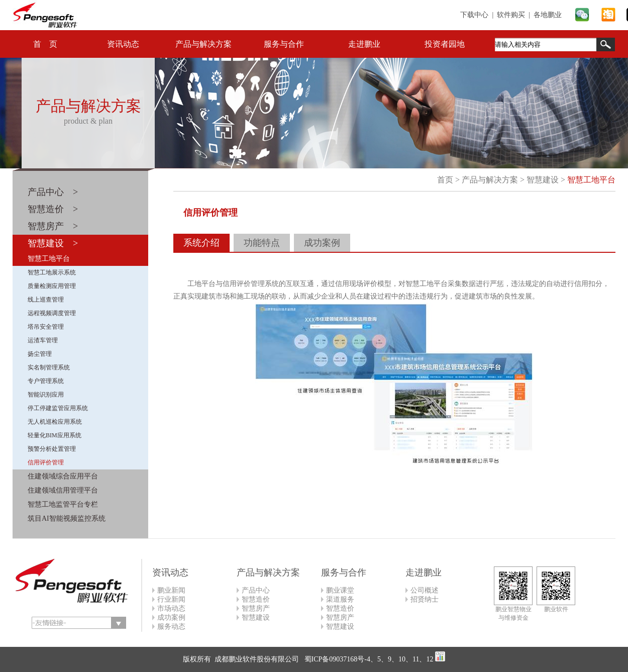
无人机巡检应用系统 (55, 422)
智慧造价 (256, 599)
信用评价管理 (46, 462)
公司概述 (425, 590)
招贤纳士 (425, 599)
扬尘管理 (40, 354)
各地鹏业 (548, 15)
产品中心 (256, 590)
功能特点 (262, 243)
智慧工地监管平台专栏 (63, 504)
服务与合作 (284, 44)
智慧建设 (543, 180)
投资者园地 (445, 44)
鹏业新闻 (171, 590)
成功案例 (322, 243)
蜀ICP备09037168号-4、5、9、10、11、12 (368, 659)
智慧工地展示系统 (52, 272)
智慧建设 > (53, 243)
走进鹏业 (364, 44)
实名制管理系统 (49, 367)
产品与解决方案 (203, 44)
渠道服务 (340, 599)
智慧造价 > (53, 209)
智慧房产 (256, 608)
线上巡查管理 (46, 300)
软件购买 (511, 15)
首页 (445, 180)
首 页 (45, 44)
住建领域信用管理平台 (63, 490)
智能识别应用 (46, 395)
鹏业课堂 (340, 590)
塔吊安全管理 (46, 327)
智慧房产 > (53, 226)
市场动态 (171, 608)
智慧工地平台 (49, 259)
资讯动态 (123, 44)
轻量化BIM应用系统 (55, 435)
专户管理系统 (46, 381)
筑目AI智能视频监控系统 (67, 518)
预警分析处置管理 (52, 449)
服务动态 (171, 627)
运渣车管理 (43, 340)
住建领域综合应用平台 (63, 476)
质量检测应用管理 (52, 286)
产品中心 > (53, 192)
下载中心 (474, 15)
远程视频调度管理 (52, 313)
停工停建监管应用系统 (58, 408)
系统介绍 (201, 243)
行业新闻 (171, 599)
